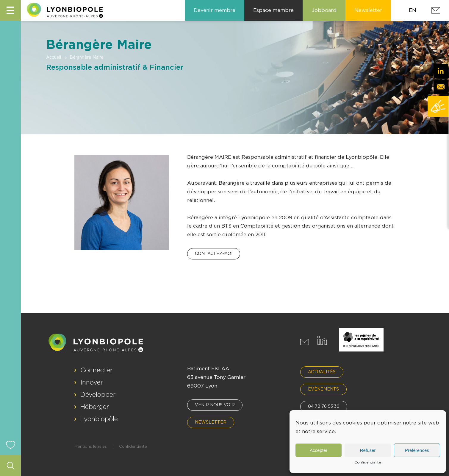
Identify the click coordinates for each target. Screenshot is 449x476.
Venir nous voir (215, 405)
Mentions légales (91, 447)
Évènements (323, 389)
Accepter (319, 450)
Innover (92, 382)
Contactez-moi (214, 254)
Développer (98, 395)
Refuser (368, 450)
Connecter (97, 370)
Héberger (95, 407)
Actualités (322, 372)
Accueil (54, 57)
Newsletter (211, 422)
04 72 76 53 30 (324, 407)
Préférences (417, 450)
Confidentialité (368, 462)
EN (413, 10)
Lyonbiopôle (99, 419)
